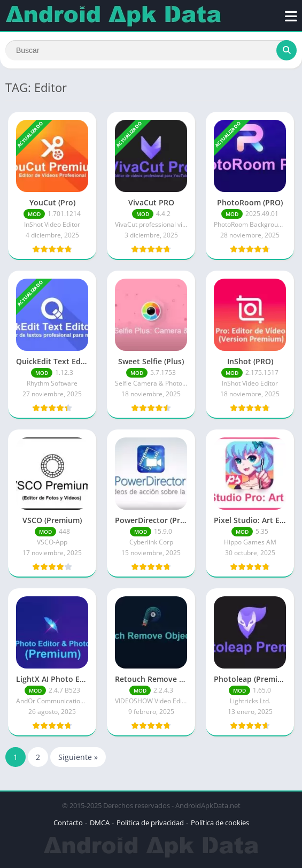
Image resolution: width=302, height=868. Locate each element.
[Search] (151, 50)
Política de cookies (220, 823)
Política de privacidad (150, 823)
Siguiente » (78, 757)
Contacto (68, 823)
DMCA (100, 823)
